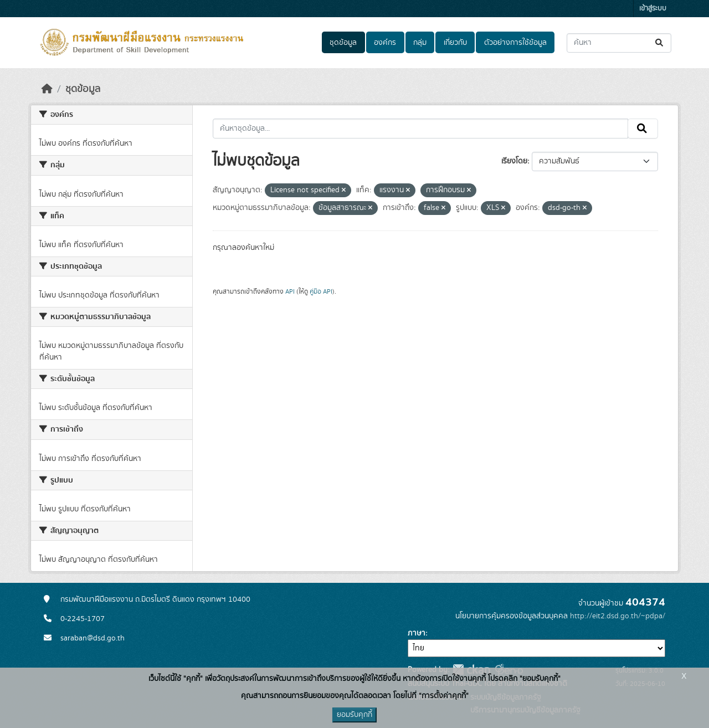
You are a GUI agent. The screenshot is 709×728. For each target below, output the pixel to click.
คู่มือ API (321, 291)
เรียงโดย (514, 161)
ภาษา (417, 633)
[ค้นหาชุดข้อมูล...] (619, 43)
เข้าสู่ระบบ (653, 9)
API (290, 291)
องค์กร (385, 43)
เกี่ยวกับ (455, 43)
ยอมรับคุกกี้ (354, 715)
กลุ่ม (420, 43)
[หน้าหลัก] (47, 89)
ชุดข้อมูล (343, 43)
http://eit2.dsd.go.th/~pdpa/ (618, 616)
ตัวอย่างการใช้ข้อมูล (515, 43)
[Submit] (660, 43)
